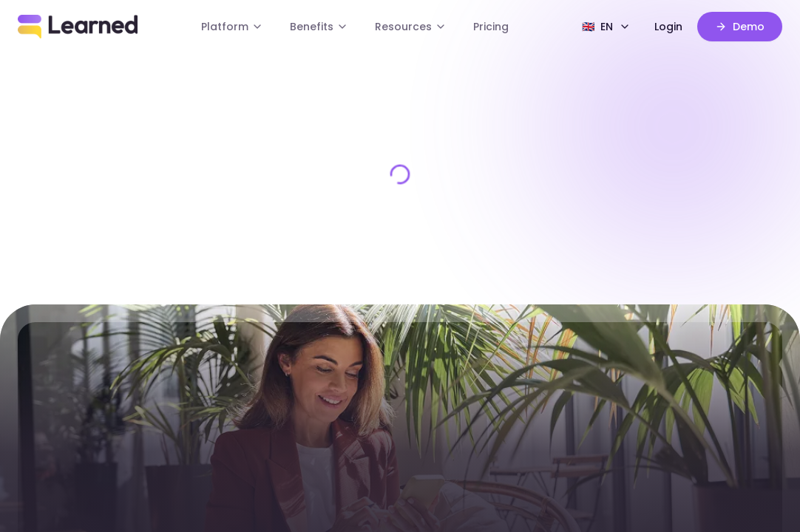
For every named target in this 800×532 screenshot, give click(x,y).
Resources (411, 27)
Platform (232, 27)
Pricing (491, 27)
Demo (740, 27)
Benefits (319, 27)
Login (668, 27)
